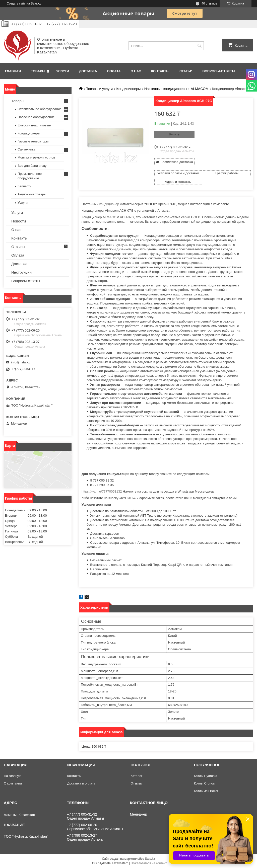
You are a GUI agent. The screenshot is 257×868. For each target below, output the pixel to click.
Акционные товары (32, 194)
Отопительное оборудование (40, 109)
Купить (174, 134)
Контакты (160, 71)
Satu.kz (150, 859)
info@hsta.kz (20, 362)
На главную (13, 776)
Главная (13, 71)
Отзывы (18, 247)
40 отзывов (209, 4)
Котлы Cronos (204, 783)
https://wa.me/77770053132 (102, 491)
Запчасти (25, 186)
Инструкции (21, 272)
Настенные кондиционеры (166, 89)
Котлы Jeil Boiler (206, 791)
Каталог (136, 776)
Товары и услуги (99, 89)
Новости (19, 221)
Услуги (63, 71)
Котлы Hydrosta (206, 776)
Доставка (88, 71)
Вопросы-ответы (219, 71)
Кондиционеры (129, 89)
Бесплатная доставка (177, 162)
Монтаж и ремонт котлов (36, 157)
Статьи (186, 71)
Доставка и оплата (81, 783)
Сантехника (26, 149)
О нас (136, 71)
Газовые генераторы (33, 141)
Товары (38, 71)
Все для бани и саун (33, 166)
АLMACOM (200, 89)
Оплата (114, 71)
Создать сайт (16, 4)
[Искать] (199, 46)
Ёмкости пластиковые (34, 125)
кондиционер (109, 204)
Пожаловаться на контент (149, 863)
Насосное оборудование (36, 117)
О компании (13, 783)
